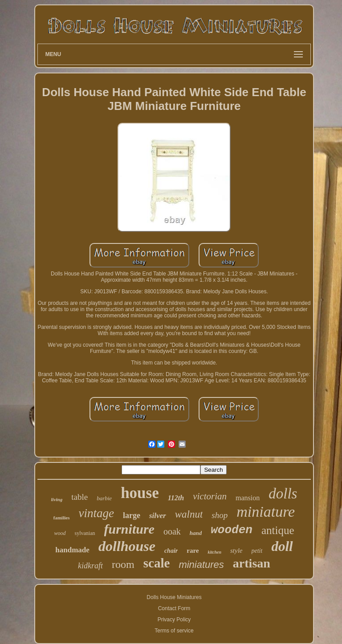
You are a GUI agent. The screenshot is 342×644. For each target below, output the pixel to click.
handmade (72, 550)
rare (193, 551)
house (140, 493)
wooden (232, 530)
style (236, 551)
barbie (104, 498)
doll (282, 546)
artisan (252, 563)
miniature (266, 512)
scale (157, 563)
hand (196, 533)
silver (158, 516)
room (123, 564)
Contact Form (174, 608)
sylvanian (85, 533)
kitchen (214, 552)
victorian (210, 496)
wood (60, 533)
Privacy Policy (174, 620)
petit (257, 551)
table (79, 497)
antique (278, 530)
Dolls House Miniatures (174, 597)
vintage (96, 513)
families (62, 518)
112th (176, 498)
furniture (129, 529)
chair (171, 551)
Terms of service (174, 631)
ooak (172, 531)
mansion (248, 498)
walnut (189, 514)
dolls (283, 494)
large (132, 515)
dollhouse (127, 546)
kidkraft (90, 566)
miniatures (201, 565)
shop (220, 515)
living (57, 499)
